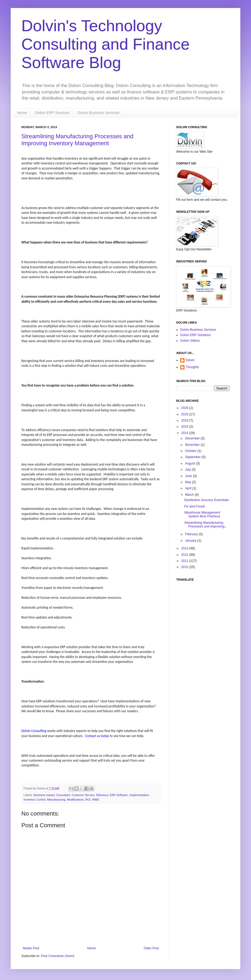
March (190, 495)
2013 (185, 548)
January (191, 541)
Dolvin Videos (190, 341)
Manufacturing (56, 800)
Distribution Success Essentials (207, 500)
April (189, 488)
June (189, 476)
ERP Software (119, 795)
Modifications (75, 800)
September (193, 457)
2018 (185, 420)
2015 (185, 427)
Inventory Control (34, 800)
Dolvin (190, 360)
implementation (139, 795)
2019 (185, 414)
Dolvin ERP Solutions (195, 335)
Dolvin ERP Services (52, 113)
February (192, 534)
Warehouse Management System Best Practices (202, 514)
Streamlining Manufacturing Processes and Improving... (206, 525)
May (189, 482)
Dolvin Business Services (98, 113)
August (191, 463)
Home (22, 113)
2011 (185, 561)
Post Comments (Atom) (58, 956)
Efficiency (102, 795)
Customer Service (83, 795)
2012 (185, 555)
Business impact (44, 795)
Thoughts (192, 367)
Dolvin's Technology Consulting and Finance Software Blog (105, 44)
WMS (96, 800)
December (193, 438)
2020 (185, 408)
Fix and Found (195, 506)
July (188, 470)
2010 (185, 567)
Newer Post (31, 948)
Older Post (151, 948)
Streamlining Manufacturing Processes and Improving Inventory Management (77, 140)
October (191, 451)
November (193, 445)
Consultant (63, 795)
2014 (185, 433)
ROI (88, 800)
